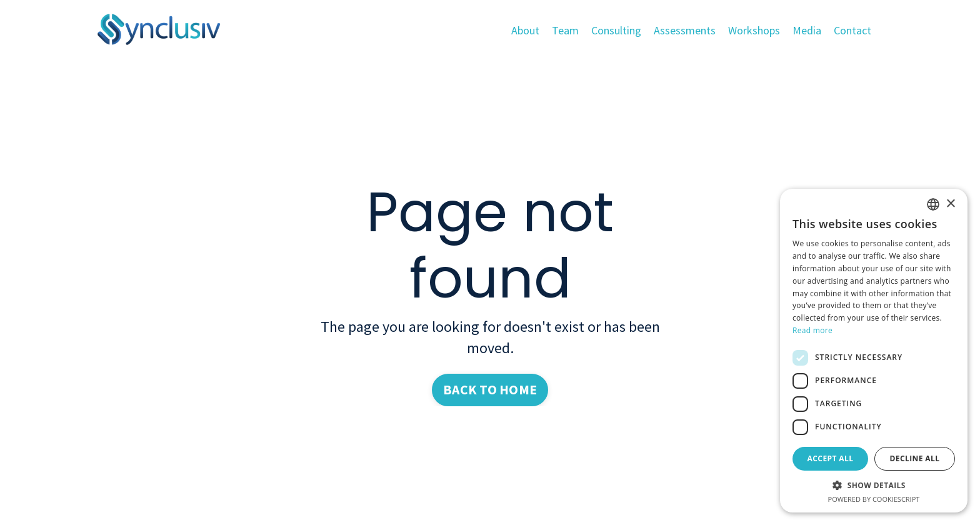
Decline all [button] (915, 458)
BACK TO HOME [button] (490, 390)
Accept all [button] (831, 458)
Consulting (616, 30)
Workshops (754, 30)
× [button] (950, 204)
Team (565, 30)
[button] (874, 485)
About (525, 30)
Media (807, 30)
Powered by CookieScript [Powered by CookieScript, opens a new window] (874, 499)
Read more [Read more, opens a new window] (812, 330)
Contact (852, 30)
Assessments (685, 30)
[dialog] (874, 351)
